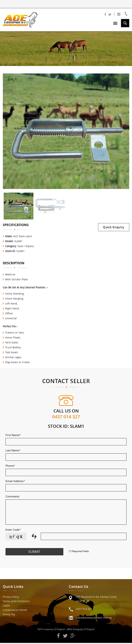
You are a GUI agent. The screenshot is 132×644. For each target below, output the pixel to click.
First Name (13, 436)
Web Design (74, 630)
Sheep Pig (9, 615)
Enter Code (13, 531)
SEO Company (45, 630)
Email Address (15, 482)
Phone (10, 467)
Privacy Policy (11, 598)
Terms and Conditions (16, 602)
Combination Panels (15, 611)
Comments (12, 497)
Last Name (13, 451)
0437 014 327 (66, 418)
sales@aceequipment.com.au (94, 619)
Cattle (6, 607)
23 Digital (59, 630)
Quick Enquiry (114, 228)
